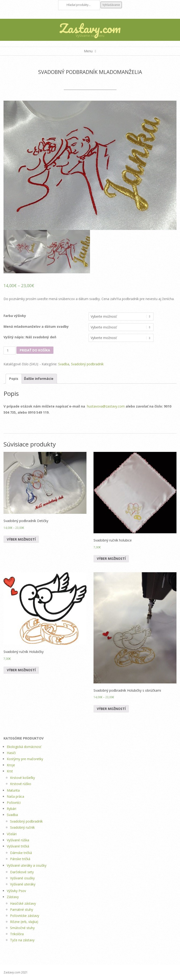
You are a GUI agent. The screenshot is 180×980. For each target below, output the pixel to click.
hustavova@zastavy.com (106, 406)
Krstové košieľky (22, 778)
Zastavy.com (90, 28)
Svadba (64, 364)
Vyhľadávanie (111, 5)
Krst (10, 771)
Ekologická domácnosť (24, 747)
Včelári (12, 834)
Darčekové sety (22, 872)
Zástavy (13, 897)
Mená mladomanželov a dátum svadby (36, 326)
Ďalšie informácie (39, 379)
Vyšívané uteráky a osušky (27, 865)
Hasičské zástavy (23, 903)
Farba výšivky (15, 316)
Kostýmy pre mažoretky (25, 759)
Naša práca (15, 796)
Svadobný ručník (22, 827)
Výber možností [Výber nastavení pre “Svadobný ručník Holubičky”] (21, 670)
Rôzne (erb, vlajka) (24, 922)
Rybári (11, 809)
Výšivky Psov (16, 891)
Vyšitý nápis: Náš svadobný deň (30, 337)
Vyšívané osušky (22, 878)
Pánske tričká (20, 859)
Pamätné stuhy (22, 909)
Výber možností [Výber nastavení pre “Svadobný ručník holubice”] (111, 559)
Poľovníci (14, 803)
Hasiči (11, 753)
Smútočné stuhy (22, 928)
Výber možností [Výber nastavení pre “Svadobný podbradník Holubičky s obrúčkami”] (111, 709)
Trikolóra (17, 934)
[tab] (14, 379)
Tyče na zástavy (22, 940)
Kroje (11, 765)
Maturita (13, 790)
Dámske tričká (21, 853)
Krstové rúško (21, 784)
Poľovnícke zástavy (25, 916)
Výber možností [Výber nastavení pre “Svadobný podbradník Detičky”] (21, 539)
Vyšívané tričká (18, 846)
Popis (14, 379)
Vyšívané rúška (18, 840)
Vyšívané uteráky (23, 884)
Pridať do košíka (35, 350)
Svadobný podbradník (87, 364)
